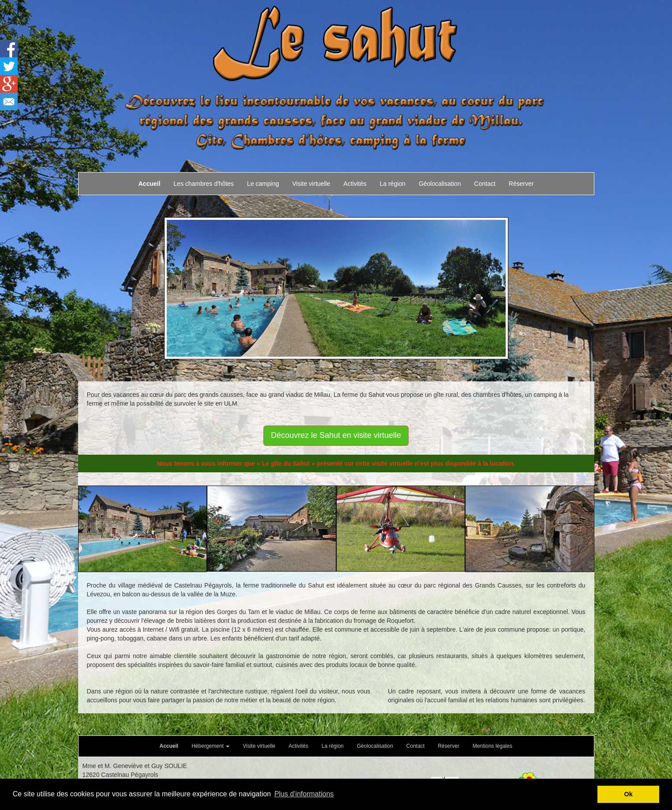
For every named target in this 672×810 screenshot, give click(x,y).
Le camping (263, 184)
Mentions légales (492, 746)
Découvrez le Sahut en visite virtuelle (336, 435)
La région (392, 184)
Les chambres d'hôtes (204, 184)
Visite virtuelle (311, 184)
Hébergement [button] (210, 746)
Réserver (521, 184)
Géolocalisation (440, 184)
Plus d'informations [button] (304, 794)
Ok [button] (629, 794)
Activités (355, 184)
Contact (485, 184)
